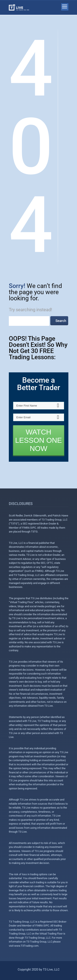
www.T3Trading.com (26, 946)
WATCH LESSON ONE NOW (39, 440)
